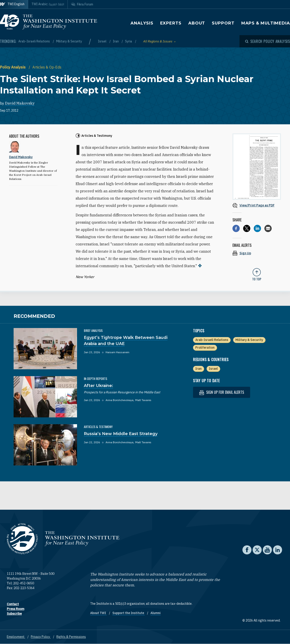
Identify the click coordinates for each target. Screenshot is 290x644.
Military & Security (69, 41)
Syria (129, 41)
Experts (171, 23)
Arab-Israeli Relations (34, 41)
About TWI (98, 613)
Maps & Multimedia (266, 23)
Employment (16, 637)
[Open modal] (268, 41)
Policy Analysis (13, 67)
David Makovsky (20, 103)
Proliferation (205, 348)
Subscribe (14, 614)
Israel (103, 41)
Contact (13, 604)
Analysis (142, 23)
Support (223, 23)
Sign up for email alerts (222, 392)
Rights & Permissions (71, 637)
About (197, 23)
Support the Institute (129, 613)
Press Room (16, 609)
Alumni (156, 613)
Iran (116, 41)
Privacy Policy (41, 637)
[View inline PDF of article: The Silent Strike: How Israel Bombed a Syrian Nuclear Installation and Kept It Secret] (257, 205)
